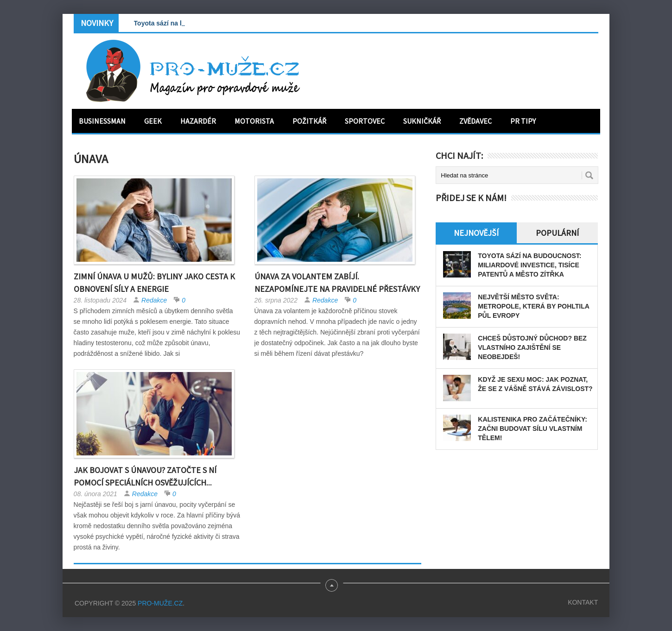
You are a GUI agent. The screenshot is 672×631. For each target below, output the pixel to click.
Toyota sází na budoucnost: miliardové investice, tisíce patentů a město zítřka (529, 265)
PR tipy (523, 121)
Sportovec (365, 121)
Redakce (154, 300)
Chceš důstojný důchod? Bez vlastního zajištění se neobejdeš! (532, 347)
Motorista (254, 121)
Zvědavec (475, 121)
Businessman (102, 121)
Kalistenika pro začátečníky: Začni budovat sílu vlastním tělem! (533, 429)
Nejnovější (476, 233)
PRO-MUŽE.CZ (160, 603)
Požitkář (309, 121)
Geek (153, 121)
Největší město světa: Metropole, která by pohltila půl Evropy (533, 306)
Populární (557, 233)
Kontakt (583, 602)
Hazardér (198, 121)
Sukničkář (422, 121)
